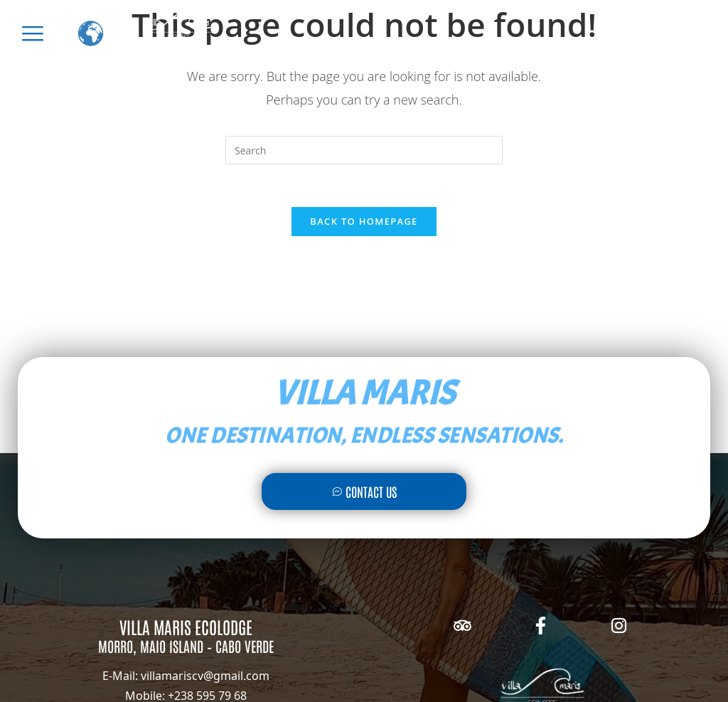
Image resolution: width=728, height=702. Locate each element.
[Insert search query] (364, 150)
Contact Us (364, 491)
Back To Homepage (364, 221)
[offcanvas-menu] (33, 33)
